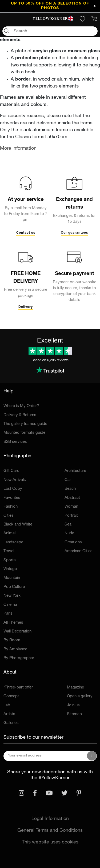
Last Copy (13, 489)
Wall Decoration (17, 632)
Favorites (12, 498)
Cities (9, 516)
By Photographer (19, 658)
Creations (73, 542)
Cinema (10, 605)
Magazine (75, 688)
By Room (12, 640)
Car (68, 480)
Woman (71, 507)
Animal (9, 533)
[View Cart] (94, 19)
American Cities (79, 551)
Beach (70, 489)
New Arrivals (15, 480)
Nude (69, 533)
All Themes (13, 623)
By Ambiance (15, 649)
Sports (10, 560)
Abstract (72, 498)
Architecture (75, 471)
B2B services (15, 442)
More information (18, 149)
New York (12, 596)
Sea (68, 525)
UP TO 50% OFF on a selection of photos (50, 6)
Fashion (11, 507)
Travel (9, 551)
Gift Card (11, 471)
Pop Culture (14, 587)
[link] (50, 19)
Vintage (10, 569)
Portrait (71, 516)
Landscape (13, 542)
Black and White (18, 525)
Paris (8, 614)
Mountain (12, 578)
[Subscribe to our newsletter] (92, 756)
